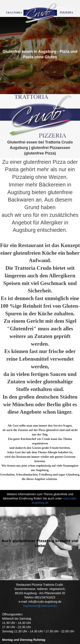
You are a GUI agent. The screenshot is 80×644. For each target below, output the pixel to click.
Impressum (30, 606)
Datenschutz (49, 606)
